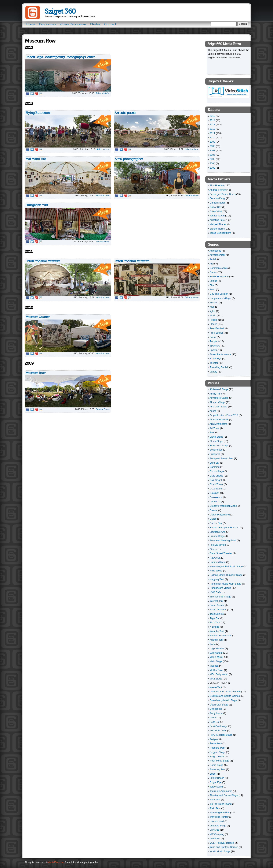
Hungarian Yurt (37, 205)
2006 (212, 155)
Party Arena (216, 713)
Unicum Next (217, 821)
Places (213, 324)
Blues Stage (216, 441)
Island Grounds (218, 610)
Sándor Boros (103, 409)
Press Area (216, 743)
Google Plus (36, 94)
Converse (215, 501)
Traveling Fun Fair (220, 812)
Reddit (41, 94)
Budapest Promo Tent (222, 458)
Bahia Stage (216, 437)
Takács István (103, 93)
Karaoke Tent (217, 631)
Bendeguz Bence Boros (223, 194)
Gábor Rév (216, 207)
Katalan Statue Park (221, 636)
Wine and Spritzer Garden (224, 847)
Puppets (214, 341)
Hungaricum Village (220, 298)
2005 (212, 159)
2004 (212, 163)
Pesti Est (215, 722)
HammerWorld (218, 562)
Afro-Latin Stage (218, 407)
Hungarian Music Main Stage (226, 584)
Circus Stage (217, 471)
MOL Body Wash (219, 674)
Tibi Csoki (215, 800)
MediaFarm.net (56, 862)
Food (213, 289)
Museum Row (35, 373)
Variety (213, 372)
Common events (219, 268)
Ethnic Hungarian (219, 277)
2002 (212, 168)
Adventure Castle (219, 398)
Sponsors (215, 346)
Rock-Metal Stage (219, 761)
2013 (212, 124)
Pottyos (214, 739)
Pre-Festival (216, 333)
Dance (213, 272)
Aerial (213, 259)
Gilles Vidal (216, 211)
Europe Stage (217, 536)
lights (213, 311)
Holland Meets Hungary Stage (226, 575)
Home (31, 24)
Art (211, 264)
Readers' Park (217, 748)
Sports (213, 350)
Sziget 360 (60, 11)
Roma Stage (217, 765)
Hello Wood (216, 571)
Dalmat (214, 510)
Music (213, 315)
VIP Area (215, 830)
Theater (214, 363)
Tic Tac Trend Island (221, 804)
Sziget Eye (216, 359)
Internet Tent (217, 601)
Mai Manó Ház (36, 159)
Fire (212, 285)
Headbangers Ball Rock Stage (226, 566)
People (213, 320)
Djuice (213, 519)
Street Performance (220, 354)
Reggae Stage (218, 752)
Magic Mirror (217, 657)
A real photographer (129, 159)
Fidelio (213, 549)
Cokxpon (215, 493)
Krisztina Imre (192, 149)
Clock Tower (216, 484)
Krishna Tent (217, 640)
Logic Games (217, 648)
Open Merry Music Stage (223, 700)
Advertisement (217, 255)
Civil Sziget (216, 480)
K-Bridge (215, 627)
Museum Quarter (37, 317)
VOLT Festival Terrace (222, 843)
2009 (212, 142)
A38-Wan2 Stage (219, 389)
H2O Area (215, 558)
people (213, 718)
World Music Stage (220, 851)
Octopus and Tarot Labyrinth (225, 692)
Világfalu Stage (218, 826)
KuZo (213, 644)
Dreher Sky (216, 523)
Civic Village (216, 476)
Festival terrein (218, 545)
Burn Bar (215, 463)
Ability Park (216, 394)
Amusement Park (219, 419)
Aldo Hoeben (103, 149)
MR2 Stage (216, 679)
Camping (215, 467)
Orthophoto (216, 709)
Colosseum (216, 497)
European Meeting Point (223, 540)
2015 (212, 116)
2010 (212, 138)
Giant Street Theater (221, 553)
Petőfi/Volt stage (219, 726)
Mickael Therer (218, 224)
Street (213, 774)
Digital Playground (220, 515)
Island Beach (217, 605)
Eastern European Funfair (224, 528)
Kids (212, 307)
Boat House (216, 450)
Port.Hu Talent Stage (221, 735)
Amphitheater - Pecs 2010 (224, 415)
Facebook (28, 94)
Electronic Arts (218, 532)
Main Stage (216, 661)
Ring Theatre (217, 756)
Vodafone (215, 838)
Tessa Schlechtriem (220, 233)
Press (213, 337)
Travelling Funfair (219, 367)
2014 (212, 120)
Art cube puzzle (125, 113)
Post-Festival (217, 328)
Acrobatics (215, 251)
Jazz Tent (215, 622)
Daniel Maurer (217, 203)
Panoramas (47, 24)
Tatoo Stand (216, 787)
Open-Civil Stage (219, 705)
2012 (212, 129)
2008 (212, 146)
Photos (95, 24)
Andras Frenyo (218, 190)
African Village (217, 402)
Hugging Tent (217, 579)
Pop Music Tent (218, 730)
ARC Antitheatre (218, 424)
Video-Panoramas (73, 24)
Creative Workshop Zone (223, 506)
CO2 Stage (216, 489)
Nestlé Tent (216, 687)
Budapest (215, 454)
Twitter (32, 94)
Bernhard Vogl (217, 198)
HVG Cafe (215, 592)
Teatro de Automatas (221, 791)
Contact (110, 24)
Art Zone (214, 428)
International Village (220, 597)
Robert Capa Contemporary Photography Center (60, 57)
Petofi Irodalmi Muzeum (43, 261)
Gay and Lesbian (219, 294)
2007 (212, 150)
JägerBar (215, 618)
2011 (212, 133)
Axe (212, 432)
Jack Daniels (217, 614)
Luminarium (216, 653)
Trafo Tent (215, 808)
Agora (213, 411)
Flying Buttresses (38, 113)
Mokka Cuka (217, 670)
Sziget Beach (217, 778)
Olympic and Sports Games (225, 696)
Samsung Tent (218, 769)
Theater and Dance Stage (224, 795)
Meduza (214, 666)
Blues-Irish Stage (219, 445)
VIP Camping (217, 834)
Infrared (214, 303)
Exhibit (213, 281)
